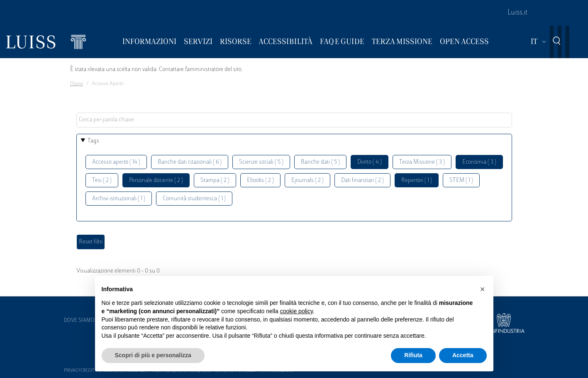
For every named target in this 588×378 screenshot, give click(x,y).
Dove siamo (79, 321)
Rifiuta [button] (413, 355)
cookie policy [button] (296, 311)
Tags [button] (93, 141)
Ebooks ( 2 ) (260, 180)
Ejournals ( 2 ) (307, 180)
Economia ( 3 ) (479, 162)
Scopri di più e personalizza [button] (153, 355)
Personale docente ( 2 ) (156, 180)
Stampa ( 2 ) (215, 180)
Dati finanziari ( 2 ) (362, 180)
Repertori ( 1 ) (417, 180)
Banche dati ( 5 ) (320, 162)
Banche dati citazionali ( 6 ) (190, 162)
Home (77, 84)
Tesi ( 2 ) (102, 180)
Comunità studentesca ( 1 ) (194, 199)
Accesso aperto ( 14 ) (116, 162)
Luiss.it (517, 13)
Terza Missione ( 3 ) (422, 162)
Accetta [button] (463, 355)
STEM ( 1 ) (461, 180)
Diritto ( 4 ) (370, 162)
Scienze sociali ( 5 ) (261, 162)
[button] (483, 289)
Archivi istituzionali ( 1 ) (119, 199)
